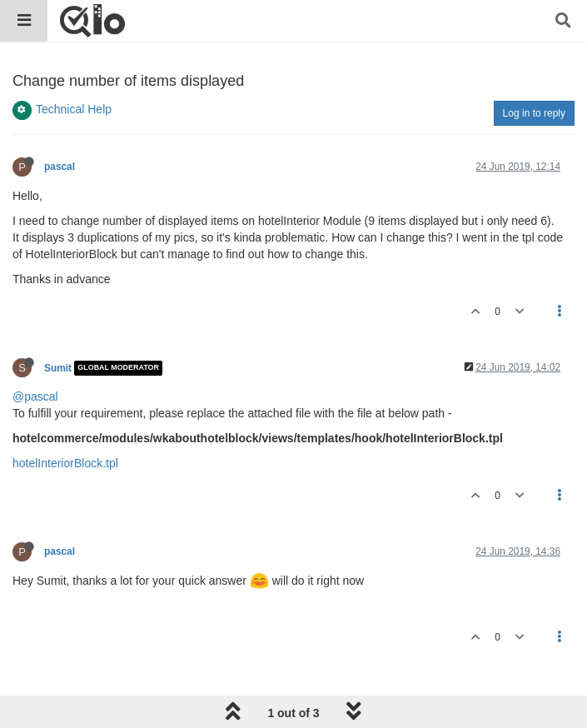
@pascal (35, 396)
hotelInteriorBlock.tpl (65, 463)
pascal (60, 167)
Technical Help (74, 109)
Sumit (58, 368)
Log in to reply (534, 113)
